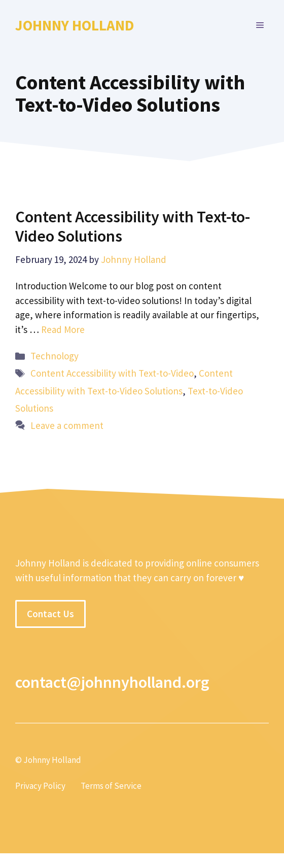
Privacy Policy (40, 786)
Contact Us (50, 614)
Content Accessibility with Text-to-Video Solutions (133, 226)
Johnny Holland (75, 25)
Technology (55, 356)
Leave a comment (67, 425)
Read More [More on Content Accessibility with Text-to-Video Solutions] (63, 329)
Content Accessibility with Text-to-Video (112, 373)
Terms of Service (111, 786)
